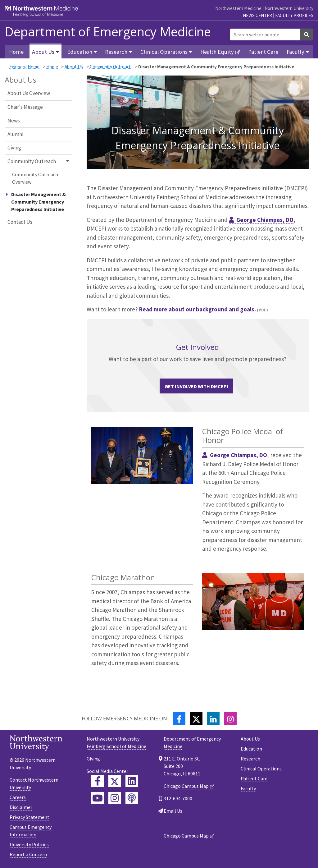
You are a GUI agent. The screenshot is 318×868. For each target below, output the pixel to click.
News (14, 121)
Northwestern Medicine (238, 8)
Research (250, 759)
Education (251, 749)
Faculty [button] (295, 52)
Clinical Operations (261, 769)
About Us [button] (43, 52)
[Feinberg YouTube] (98, 798)
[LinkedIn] (213, 719)
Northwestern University (289, 8)
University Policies (29, 844)
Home (16, 52)
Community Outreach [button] (32, 161)
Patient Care (263, 52)
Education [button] (80, 52)
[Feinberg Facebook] (98, 781)
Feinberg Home (24, 67)
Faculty (248, 788)
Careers (18, 797)
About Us (74, 67)
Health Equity (217, 52)
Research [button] (116, 52)
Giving (14, 148)
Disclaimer (21, 807)
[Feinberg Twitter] (115, 781)
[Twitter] (196, 719)
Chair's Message (25, 107)
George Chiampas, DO (265, 220)
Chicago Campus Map (186, 786)
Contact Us (20, 222)
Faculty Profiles (294, 15)
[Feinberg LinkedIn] (132, 781)
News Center (257, 15)
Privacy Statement (30, 817)
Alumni (15, 134)
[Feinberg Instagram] (115, 798)
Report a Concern (28, 854)
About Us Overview (29, 93)
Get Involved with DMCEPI (196, 386)
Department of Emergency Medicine (108, 32)
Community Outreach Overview (35, 178)
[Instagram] (230, 719)
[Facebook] (179, 719)
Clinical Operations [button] (164, 52)
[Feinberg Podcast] (132, 798)
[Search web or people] (265, 34)
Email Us (173, 811)
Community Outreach (111, 67)
